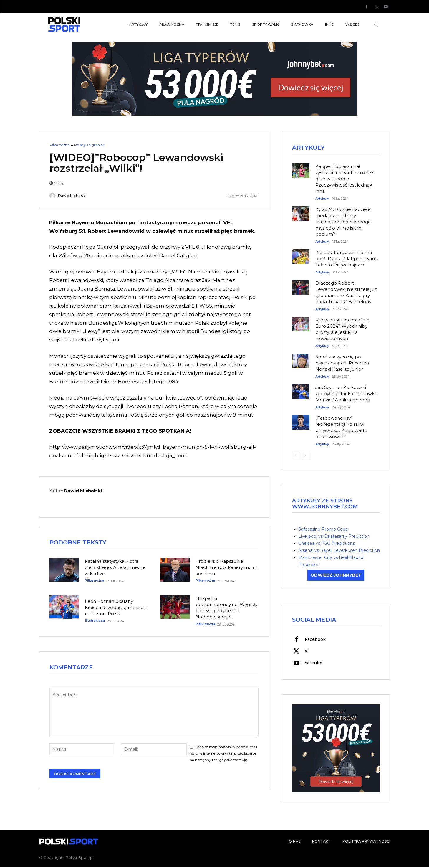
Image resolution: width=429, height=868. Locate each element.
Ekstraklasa (95, 621)
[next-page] (305, 456)
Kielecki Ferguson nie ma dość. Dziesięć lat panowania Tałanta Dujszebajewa (347, 259)
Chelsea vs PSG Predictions (327, 544)
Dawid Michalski (72, 196)
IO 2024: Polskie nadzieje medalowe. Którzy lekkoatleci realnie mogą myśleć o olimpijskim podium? (343, 222)
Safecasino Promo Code (323, 529)
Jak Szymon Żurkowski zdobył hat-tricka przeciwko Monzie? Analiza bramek (346, 394)
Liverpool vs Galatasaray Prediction (334, 537)
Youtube (314, 664)
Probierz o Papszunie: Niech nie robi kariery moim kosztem (226, 568)
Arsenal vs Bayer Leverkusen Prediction (339, 551)
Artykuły (322, 199)
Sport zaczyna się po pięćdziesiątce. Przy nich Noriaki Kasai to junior (342, 363)
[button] (376, 24)
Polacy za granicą (89, 145)
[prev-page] (296, 456)
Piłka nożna (59, 145)
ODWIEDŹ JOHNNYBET (336, 575)
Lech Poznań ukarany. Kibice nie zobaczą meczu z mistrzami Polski (116, 608)
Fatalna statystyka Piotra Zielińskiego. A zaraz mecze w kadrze (115, 568)
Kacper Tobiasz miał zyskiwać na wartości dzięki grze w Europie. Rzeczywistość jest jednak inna (345, 179)
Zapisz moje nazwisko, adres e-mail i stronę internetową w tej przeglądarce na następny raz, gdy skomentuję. (223, 754)
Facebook (315, 640)
